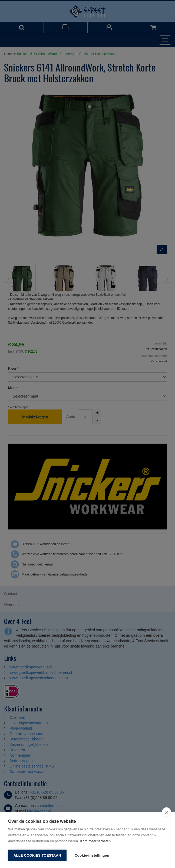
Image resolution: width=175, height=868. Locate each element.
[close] (166, 812)
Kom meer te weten (96, 841)
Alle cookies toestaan (37, 855)
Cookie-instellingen (92, 855)
